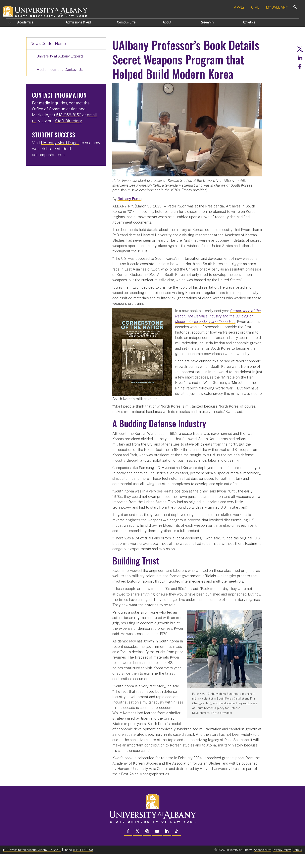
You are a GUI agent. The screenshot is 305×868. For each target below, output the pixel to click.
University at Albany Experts (60, 56)
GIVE (255, 7)
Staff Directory (68, 121)
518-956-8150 (69, 115)
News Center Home (48, 44)
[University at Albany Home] (45, 11)
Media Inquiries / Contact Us (60, 70)
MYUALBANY (277, 7)
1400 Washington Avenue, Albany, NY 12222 (32, 864)
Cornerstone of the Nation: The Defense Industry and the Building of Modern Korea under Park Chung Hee (218, 330)
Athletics (249, 22)
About (167, 22)
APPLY (239, 7)
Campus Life (126, 22)
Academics (25, 22)
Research (207, 22)
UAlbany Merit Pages (60, 143)
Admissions (78, 22)
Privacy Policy (282, 864)
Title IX (298, 864)
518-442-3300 (83, 864)
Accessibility (262, 864)
